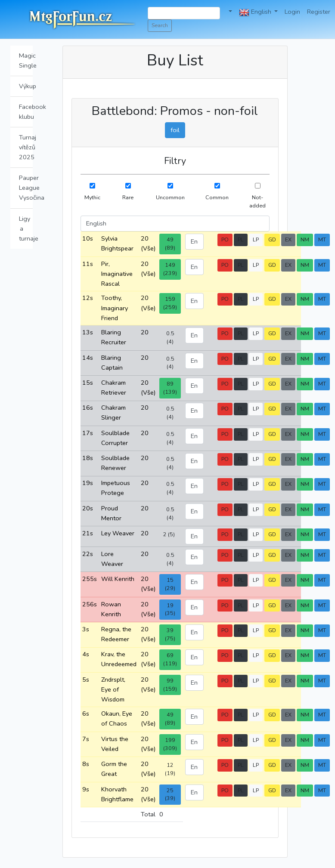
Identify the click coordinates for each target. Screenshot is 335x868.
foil (175, 130)
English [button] (256, 12)
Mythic (92, 197)
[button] (230, 12)
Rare (128, 197)
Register (319, 12)
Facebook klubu (26, 112)
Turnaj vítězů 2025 (26, 147)
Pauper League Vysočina (26, 188)
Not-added (257, 201)
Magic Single (26, 60)
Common (217, 197)
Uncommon (170, 197)
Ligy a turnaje (26, 229)
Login (292, 12)
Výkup (26, 86)
